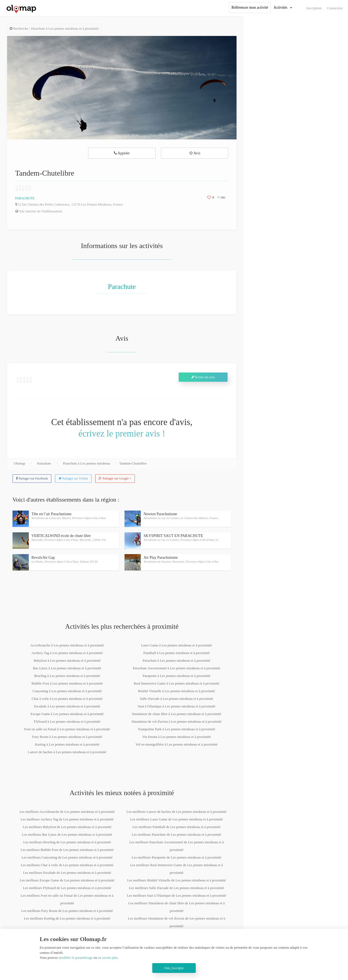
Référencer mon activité (250, 7)
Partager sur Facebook (32, 478)
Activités (280, 7)
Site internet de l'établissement (39, 211)
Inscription (314, 8)
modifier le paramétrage (76, 958)
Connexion (335, 8)
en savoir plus (108, 958)
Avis (195, 153)
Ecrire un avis (203, 377)
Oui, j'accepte (174, 968)
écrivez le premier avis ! (122, 433)
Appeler (122, 153)
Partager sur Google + (115, 478)
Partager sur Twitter (73, 478)
